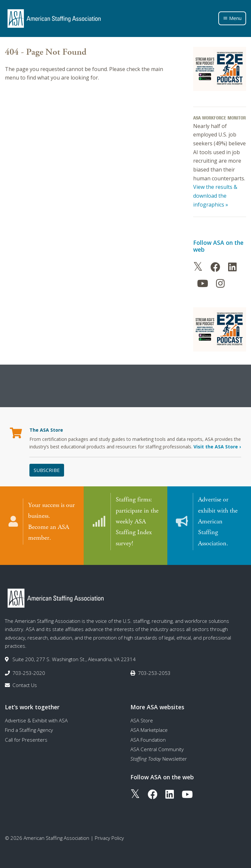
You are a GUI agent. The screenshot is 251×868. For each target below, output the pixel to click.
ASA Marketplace (149, 724)
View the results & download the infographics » (215, 196)
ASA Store (142, 715)
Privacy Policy (109, 832)
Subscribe (47, 470)
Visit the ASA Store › (217, 447)
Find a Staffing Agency (29, 724)
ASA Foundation (148, 734)
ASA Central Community (157, 744)
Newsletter (159, 753)
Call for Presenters (26, 734)
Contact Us (25, 679)
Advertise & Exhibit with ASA (36, 715)
